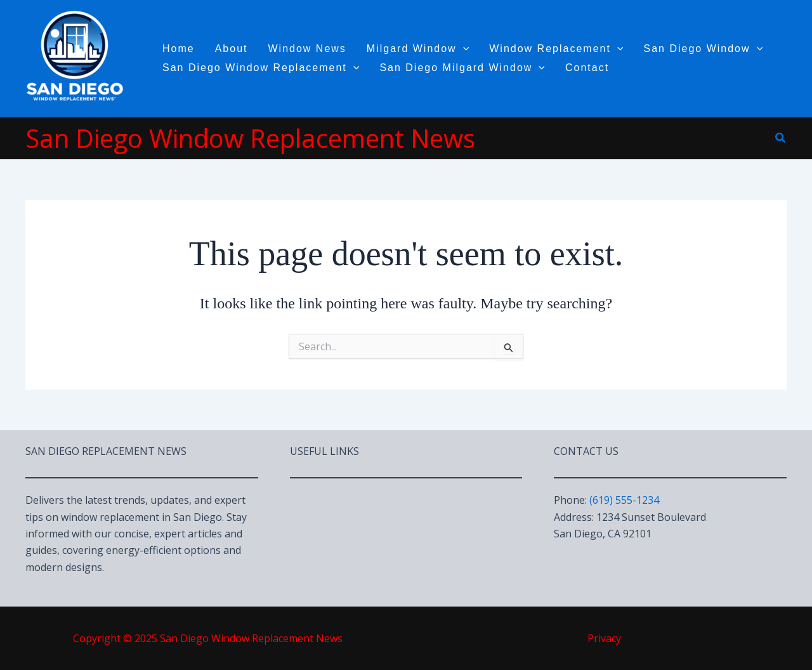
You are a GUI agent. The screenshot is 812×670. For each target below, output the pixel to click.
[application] (463, 49)
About (232, 49)
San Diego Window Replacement (261, 68)
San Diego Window (703, 49)
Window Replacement (556, 49)
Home (179, 49)
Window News (307, 49)
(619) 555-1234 (624, 500)
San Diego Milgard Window (462, 68)
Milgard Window (418, 49)
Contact (587, 68)
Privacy (604, 638)
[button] (781, 138)
